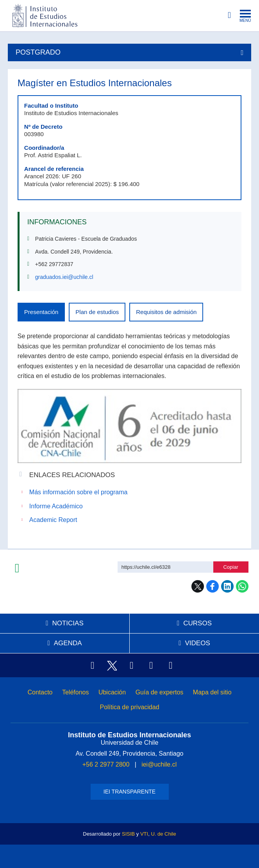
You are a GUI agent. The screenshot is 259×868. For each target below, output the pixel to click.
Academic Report (53, 520)
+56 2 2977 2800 (106, 764)
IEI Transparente (129, 792)
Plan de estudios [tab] (97, 312)
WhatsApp (242, 586)
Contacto (40, 692)
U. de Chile (163, 834)
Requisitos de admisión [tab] (166, 312)
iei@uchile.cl (159, 764)
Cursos (197, 623)
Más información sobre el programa (79, 492)
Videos (197, 643)
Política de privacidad (129, 707)
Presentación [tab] (41, 312)
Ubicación (112, 692)
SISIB (128, 834)
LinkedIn (227, 586)
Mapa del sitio (212, 692)
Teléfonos (76, 692)
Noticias (68, 623)
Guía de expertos (160, 692)
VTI (144, 834)
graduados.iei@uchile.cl (64, 277)
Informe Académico (56, 506)
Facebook (213, 586)
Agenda (68, 643)
